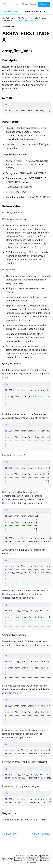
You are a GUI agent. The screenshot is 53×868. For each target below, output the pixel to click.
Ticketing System (29, 4)
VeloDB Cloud (11, 11)
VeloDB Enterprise (35, 11)
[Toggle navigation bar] (5, 4)
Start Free (44, 4)
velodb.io (16, 4)
